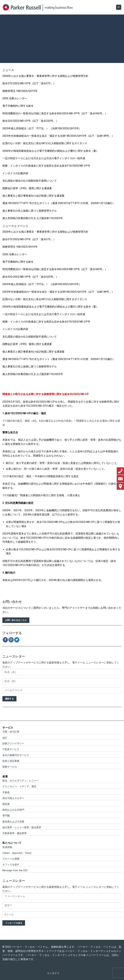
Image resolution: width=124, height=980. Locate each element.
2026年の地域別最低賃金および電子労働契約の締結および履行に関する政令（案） (51, 151)
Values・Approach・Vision (17, 853)
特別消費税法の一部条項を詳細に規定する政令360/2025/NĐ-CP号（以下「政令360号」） (55, 113)
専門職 (6, 816)
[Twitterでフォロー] (17, 640)
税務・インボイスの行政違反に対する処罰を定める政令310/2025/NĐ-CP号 (46, 166)
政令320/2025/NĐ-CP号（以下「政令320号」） (30, 121)
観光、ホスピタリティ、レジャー (21, 781)
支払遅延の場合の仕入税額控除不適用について (30, 181)
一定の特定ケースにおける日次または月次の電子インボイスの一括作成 (44, 158)
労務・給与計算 (11, 732)
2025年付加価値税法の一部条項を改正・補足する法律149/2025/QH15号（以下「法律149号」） (58, 136)
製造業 (6, 804)
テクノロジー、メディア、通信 (19, 786)
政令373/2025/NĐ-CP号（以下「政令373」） (29, 83)
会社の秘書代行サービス (16, 755)
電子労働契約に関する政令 (18, 106)
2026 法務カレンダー (15, 98)
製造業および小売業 (13, 822)
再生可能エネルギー (13, 798)
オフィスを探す (11, 865)
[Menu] (119, 7)
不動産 (6, 792)
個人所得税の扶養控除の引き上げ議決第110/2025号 (33, 218)
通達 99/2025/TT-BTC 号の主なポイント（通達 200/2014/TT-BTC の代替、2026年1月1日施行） (59, 203)
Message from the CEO (15, 870)
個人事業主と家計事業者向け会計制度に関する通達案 (33, 196)
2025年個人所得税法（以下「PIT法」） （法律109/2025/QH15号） (42, 128)
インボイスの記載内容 (15, 173)
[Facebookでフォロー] (5, 640)
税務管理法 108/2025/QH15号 (20, 91)
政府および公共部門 (13, 810)
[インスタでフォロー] (11, 640)
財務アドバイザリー (13, 744)
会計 (5, 738)
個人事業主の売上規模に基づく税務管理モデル (30, 211)
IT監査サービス (11, 749)
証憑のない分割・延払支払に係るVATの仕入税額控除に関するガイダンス (45, 143)
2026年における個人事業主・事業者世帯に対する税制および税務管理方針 (45, 76)
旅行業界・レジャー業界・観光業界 (22, 827)
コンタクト (53, 973)
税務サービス (10, 767)
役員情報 (7, 847)
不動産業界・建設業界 (15, 833)
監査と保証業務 (11, 761)
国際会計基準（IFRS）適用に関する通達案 (27, 188)
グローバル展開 (11, 859)
